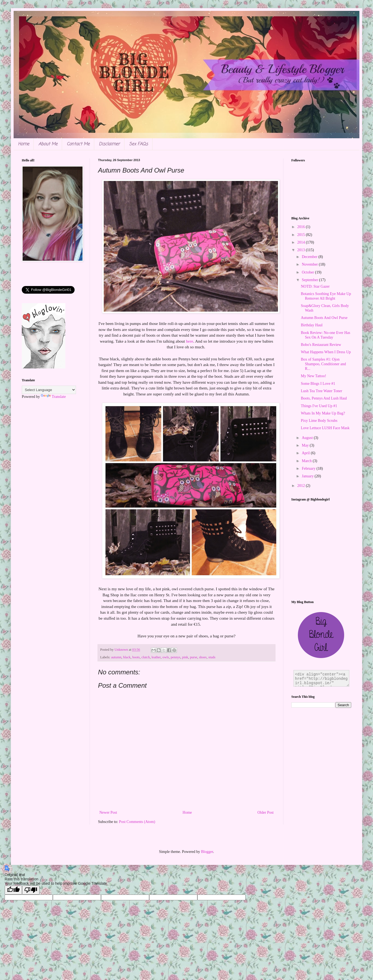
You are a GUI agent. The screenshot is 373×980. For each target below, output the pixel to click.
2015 (302, 235)
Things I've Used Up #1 (319, 406)
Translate (53, 397)
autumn (116, 657)
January (308, 476)
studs (212, 657)
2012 (302, 486)
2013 (302, 250)
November (310, 264)
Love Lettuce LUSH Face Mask (325, 428)
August (308, 438)
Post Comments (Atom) (137, 822)
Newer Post (108, 812)
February (309, 469)
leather (156, 657)
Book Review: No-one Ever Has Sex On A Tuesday (325, 335)
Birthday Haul (312, 325)
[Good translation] (13, 890)
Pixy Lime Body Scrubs (319, 421)
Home (24, 144)
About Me (48, 144)
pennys (176, 657)
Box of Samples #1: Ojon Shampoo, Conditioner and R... (323, 364)
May (306, 445)
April (306, 453)
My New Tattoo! (314, 376)
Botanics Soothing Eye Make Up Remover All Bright (326, 296)
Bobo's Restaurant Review (321, 345)
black (127, 657)
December (310, 257)
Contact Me (78, 144)
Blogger (207, 852)
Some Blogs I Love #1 (318, 384)
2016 (302, 227)
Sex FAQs (138, 144)
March (307, 461)
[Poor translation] (31, 890)
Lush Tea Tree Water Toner (322, 391)
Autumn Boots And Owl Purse (324, 318)
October (308, 272)
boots (136, 657)
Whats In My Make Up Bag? (323, 413)
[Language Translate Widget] (49, 390)
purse (193, 657)
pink (185, 657)
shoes (203, 657)
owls (166, 657)
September (310, 280)
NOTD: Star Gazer (315, 286)
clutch (146, 657)
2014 (302, 242)
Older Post (266, 812)
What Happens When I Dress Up (326, 352)
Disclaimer (109, 144)
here (189, 341)
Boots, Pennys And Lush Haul (324, 398)
